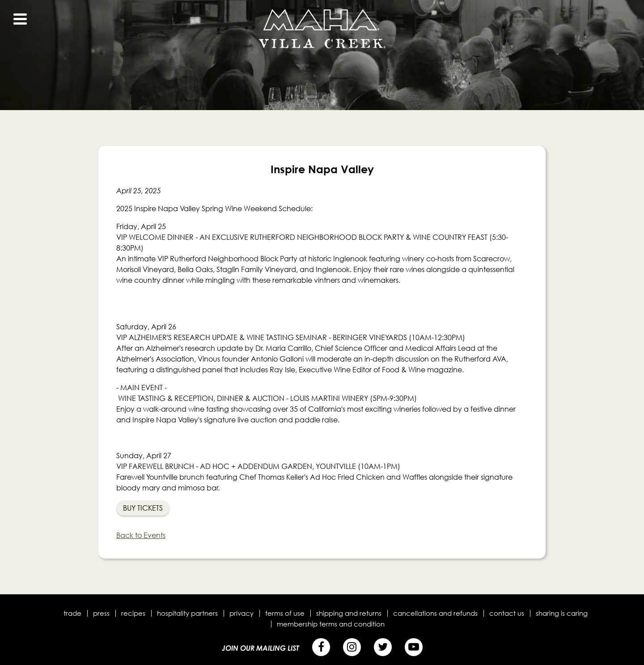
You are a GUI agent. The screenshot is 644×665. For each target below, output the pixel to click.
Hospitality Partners (187, 613)
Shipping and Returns (349, 613)
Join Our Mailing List (261, 648)
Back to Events (141, 535)
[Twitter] (383, 647)
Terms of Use (285, 613)
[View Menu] (20, 19)
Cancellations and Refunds (435, 613)
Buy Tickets (143, 508)
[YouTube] (414, 647)
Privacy (241, 613)
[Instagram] (352, 647)
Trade (72, 613)
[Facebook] (321, 647)
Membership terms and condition (331, 624)
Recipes (133, 613)
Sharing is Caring (562, 613)
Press (101, 613)
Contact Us (507, 613)
